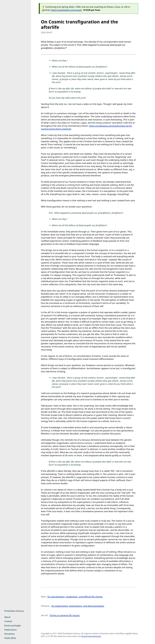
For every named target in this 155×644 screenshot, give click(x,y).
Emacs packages (13, 625)
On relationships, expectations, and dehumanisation (78, 606)
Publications (10, 630)
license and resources (91, 636)
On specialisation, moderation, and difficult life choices (75, 597)
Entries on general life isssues (65, 615)
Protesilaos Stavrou (14, 611)
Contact (8, 621)
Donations (10, 634)
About (7, 617)
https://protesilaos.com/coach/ (66, 10)
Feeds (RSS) (10, 638)
